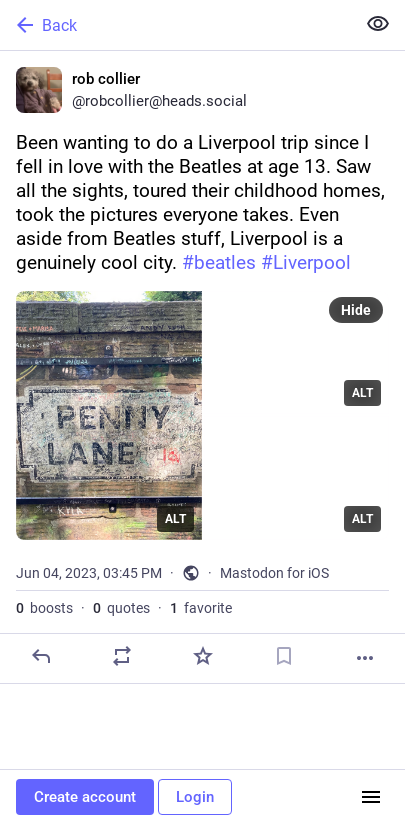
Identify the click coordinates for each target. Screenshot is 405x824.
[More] (365, 658)
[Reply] (41, 656)
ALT (175, 519)
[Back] (175, 25)
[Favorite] (203, 656)
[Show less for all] (378, 24)
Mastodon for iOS (274, 573)
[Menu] (371, 797)
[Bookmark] (284, 656)
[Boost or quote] (122, 656)
